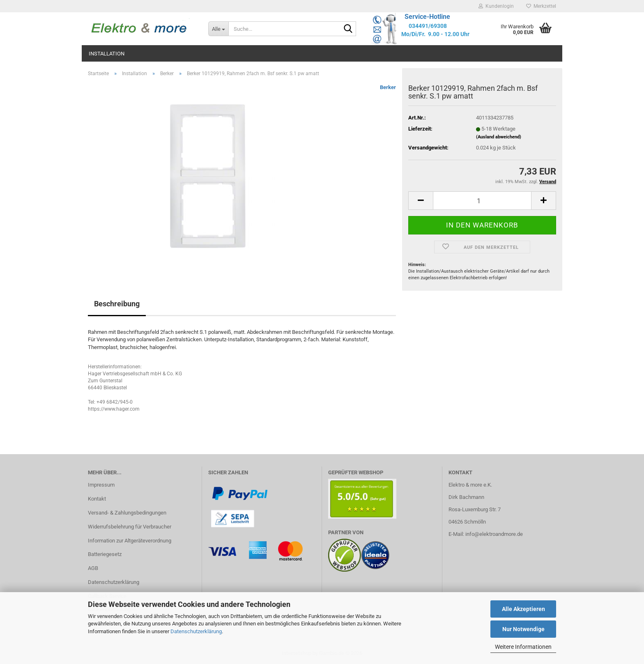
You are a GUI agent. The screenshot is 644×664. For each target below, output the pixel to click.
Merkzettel (541, 6)
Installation (107, 54)
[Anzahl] (482, 201)
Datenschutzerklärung (196, 631)
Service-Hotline (427, 17)
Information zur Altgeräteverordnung (130, 541)
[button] (421, 201)
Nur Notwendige (523, 629)
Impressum (101, 485)
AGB (93, 568)
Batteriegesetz (105, 554)
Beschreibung (117, 304)
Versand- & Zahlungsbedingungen (127, 513)
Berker (388, 87)
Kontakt (97, 499)
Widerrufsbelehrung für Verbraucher (130, 527)
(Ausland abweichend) (499, 137)
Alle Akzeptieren (523, 609)
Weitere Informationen (523, 647)
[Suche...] (218, 29)
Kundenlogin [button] (496, 6)
